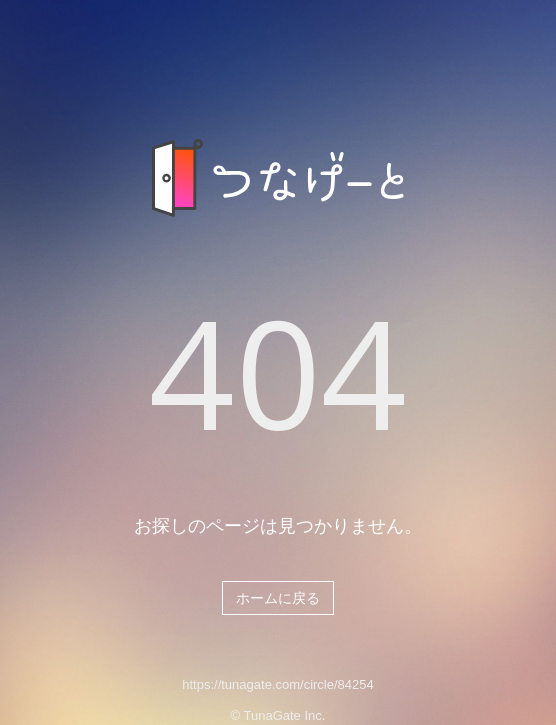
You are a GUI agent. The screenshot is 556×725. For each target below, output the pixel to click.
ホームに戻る (278, 598)
